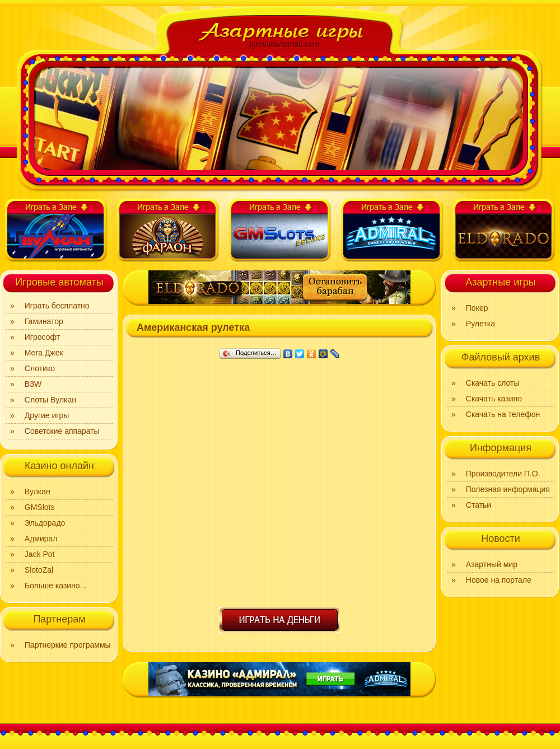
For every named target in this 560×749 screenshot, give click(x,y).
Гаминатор (44, 321)
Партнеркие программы (68, 645)
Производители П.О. (503, 474)
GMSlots (40, 507)
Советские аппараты (62, 431)
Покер (477, 308)
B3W (33, 384)
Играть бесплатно (57, 306)
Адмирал (41, 539)
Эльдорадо (45, 523)
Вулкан (38, 491)
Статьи (479, 505)
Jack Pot (40, 554)
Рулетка (480, 324)
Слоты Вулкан (50, 400)
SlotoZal (39, 570)
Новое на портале (499, 580)
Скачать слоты (493, 383)
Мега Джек (44, 353)
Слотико (40, 368)
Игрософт (42, 337)
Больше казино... (56, 586)
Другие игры (47, 415)
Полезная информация (508, 489)
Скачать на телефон (503, 414)
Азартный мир (492, 564)
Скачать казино (494, 399)
